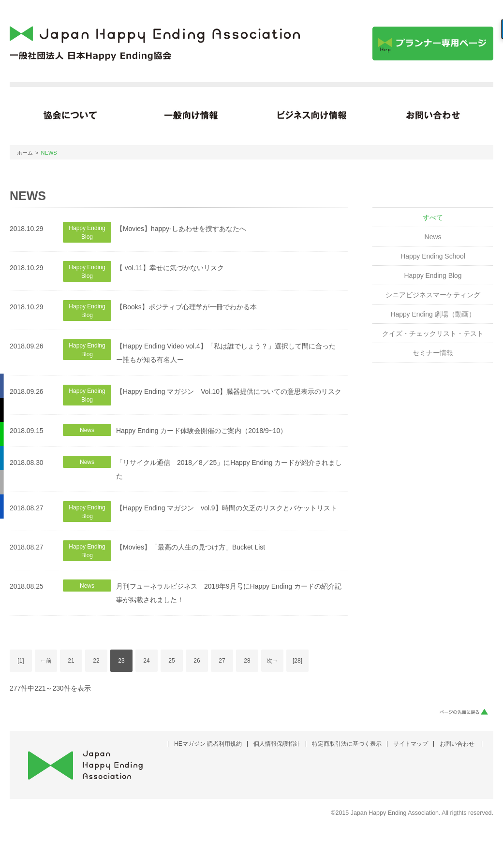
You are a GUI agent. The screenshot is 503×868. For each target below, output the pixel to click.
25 (171, 661)
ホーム (25, 153)
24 (146, 661)
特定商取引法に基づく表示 (347, 744)
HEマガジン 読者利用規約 (208, 744)
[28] (297, 661)
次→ (272, 661)
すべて (433, 217)
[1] (21, 661)
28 (247, 661)
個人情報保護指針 (277, 744)
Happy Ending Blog (433, 275)
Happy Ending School (433, 256)
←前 (46, 661)
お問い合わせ (457, 744)
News (433, 237)
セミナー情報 (433, 353)
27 (222, 661)
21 (71, 661)
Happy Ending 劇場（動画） (433, 314)
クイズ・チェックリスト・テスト (433, 333)
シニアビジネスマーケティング (433, 295)
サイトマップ (411, 744)
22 (96, 661)
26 (197, 661)
